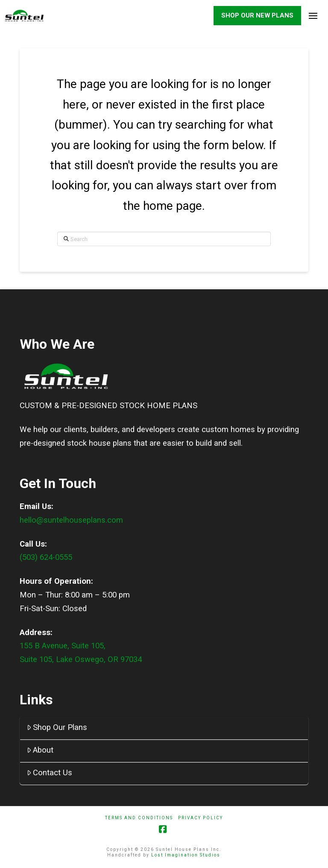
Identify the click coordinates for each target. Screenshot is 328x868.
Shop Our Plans (57, 728)
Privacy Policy (201, 818)
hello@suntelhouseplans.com (71, 521)
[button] (313, 16)
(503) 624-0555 (46, 558)
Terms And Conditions (139, 818)
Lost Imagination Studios (186, 855)
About (40, 750)
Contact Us (50, 773)
